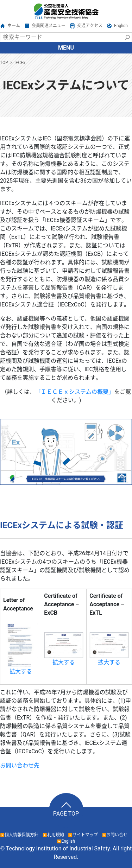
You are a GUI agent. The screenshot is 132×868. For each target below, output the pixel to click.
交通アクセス (90, 26)
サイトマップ (85, 835)
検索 (127, 37)
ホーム (14, 26)
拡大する (21, 671)
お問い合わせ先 (20, 765)
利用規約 (56, 835)
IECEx (20, 63)
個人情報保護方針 (21, 835)
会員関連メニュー (49, 26)
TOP (4, 63)
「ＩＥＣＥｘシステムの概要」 (75, 392)
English (121, 26)
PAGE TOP (66, 814)
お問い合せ (117, 835)
